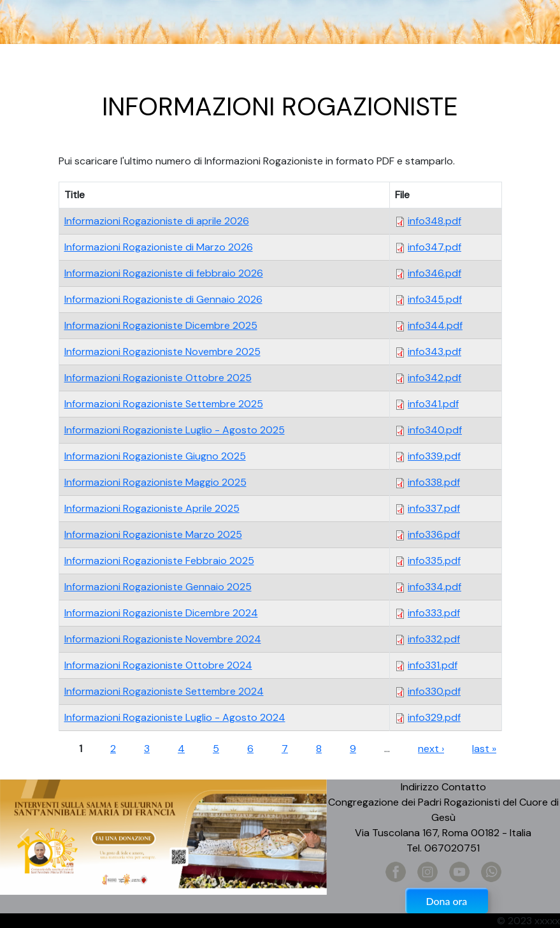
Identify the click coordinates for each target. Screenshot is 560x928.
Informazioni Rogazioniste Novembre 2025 (162, 352)
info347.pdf (434, 247)
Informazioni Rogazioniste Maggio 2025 (155, 482)
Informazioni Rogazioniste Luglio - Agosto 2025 (175, 430)
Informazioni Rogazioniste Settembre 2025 (164, 404)
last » (484, 749)
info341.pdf (433, 404)
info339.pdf (434, 456)
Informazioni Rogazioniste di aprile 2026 (157, 221)
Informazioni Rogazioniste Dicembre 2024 (161, 613)
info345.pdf (435, 299)
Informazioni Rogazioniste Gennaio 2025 (158, 587)
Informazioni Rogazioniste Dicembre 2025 (161, 325)
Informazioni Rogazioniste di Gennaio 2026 (163, 299)
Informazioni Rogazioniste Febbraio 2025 (159, 561)
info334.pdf (434, 587)
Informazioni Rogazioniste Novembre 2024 (163, 639)
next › (431, 749)
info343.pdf (434, 352)
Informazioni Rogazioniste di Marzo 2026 (159, 247)
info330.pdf (434, 691)
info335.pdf (434, 561)
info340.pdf (435, 430)
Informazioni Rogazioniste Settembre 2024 (164, 691)
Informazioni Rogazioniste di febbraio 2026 (164, 273)
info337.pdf (434, 508)
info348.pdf (434, 221)
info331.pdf (433, 665)
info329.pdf (434, 717)
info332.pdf (434, 639)
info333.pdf (434, 613)
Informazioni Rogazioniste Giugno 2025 (155, 456)
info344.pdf (435, 325)
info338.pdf (434, 482)
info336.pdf (434, 534)
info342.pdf (434, 378)
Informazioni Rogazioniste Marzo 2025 (153, 534)
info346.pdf (434, 273)
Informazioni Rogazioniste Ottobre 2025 (158, 378)
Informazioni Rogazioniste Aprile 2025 (152, 508)
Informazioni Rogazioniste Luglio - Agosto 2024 (175, 717)
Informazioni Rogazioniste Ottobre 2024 (158, 665)
